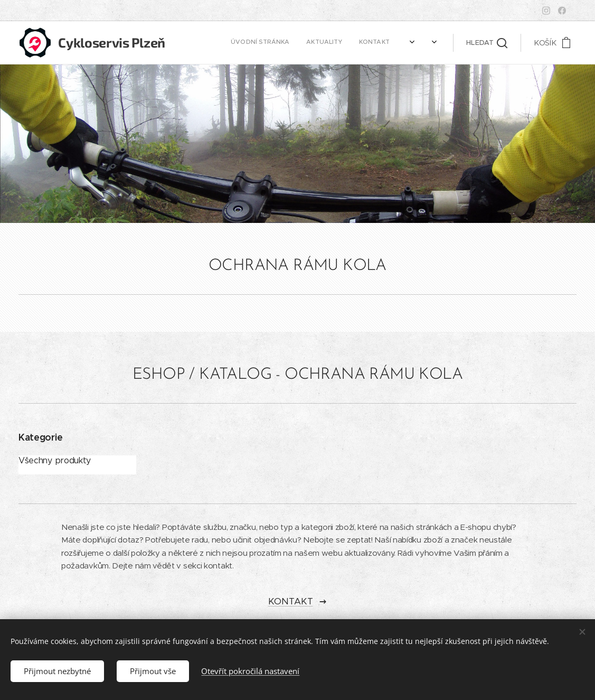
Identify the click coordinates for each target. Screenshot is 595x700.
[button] (487, 43)
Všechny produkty (55, 460)
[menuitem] (258, 43)
